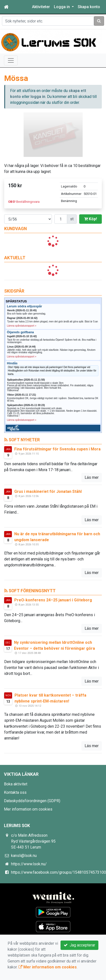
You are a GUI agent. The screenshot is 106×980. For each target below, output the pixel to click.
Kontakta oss (15, 792)
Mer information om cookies (28, 809)
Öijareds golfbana (20, 332)
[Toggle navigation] (11, 60)
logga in (38, 97)
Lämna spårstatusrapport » (22, 326)
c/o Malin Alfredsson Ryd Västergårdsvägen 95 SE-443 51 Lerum (33, 841)
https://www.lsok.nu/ (29, 864)
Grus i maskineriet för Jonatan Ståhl (48, 491)
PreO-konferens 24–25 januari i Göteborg (53, 600)
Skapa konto (89, 7)
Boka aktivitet (16, 784)
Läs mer (92, 477)
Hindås (12, 363)
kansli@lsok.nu (24, 856)
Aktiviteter (41, 7)
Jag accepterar (79, 945)
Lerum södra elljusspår (24, 306)
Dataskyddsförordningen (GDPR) (32, 801)
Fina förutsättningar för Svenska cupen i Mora (57, 449)
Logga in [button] (62, 7)
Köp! (91, 219)
